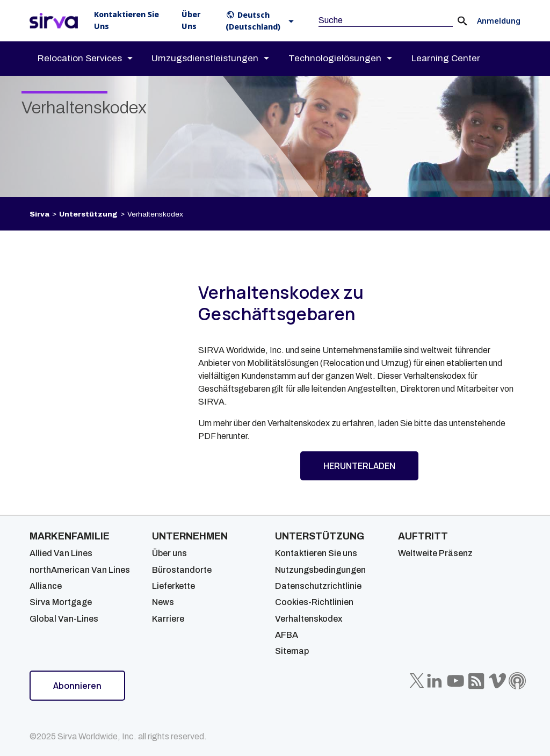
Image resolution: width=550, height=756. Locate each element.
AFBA (287, 635)
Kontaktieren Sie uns (316, 553)
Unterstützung (88, 214)
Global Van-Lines (64, 619)
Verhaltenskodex (309, 619)
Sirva (39, 214)
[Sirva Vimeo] (497, 681)
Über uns (169, 553)
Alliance (46, 586)
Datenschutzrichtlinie (318, 586)
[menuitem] (95, 59)
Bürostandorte (182, 570)
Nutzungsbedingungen (320, 570)
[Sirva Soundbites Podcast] (517, 681)
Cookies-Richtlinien (314, 602)
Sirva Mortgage (61, 602)
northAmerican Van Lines (80, 570)
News (163, 602)
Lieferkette (173, 586)
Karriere (168, 619)
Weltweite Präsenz (435, 553)
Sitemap (292, 651)
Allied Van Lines (61, 553)
